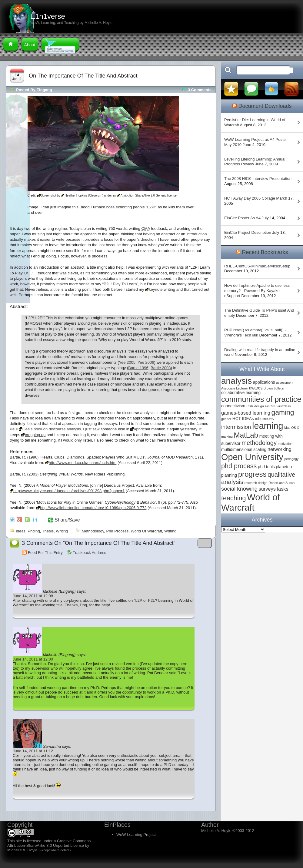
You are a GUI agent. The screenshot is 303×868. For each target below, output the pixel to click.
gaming (283, 412)
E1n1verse (48, 16)
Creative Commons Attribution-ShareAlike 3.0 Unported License (49, 843)
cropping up (35, 435)
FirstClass (283, 406)
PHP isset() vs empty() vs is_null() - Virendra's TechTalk (255, 333)
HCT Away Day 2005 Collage (250, 198)
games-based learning (246, 413)
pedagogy (291, 459)
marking (227, 436)
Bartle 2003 (161, 368)
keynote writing (162, 289)
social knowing (239, 489)
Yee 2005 (127, 362)
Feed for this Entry (45, 553)
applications (264, 382)
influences (264, 419)
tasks (283, 489)
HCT (237, 419)
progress (252, 474)
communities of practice (261, 399)
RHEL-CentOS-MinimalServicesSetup (257, 266)
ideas (21, 531)
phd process (117, 531)
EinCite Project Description (248, 232)
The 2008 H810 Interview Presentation (258, 179)
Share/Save (67, 520)
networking (280, 449)
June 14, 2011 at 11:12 (33, 751)
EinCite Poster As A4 (242, 218)
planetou (284, 467)
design (259, 406)
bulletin (279, 388)
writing (62, 531)
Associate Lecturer (235, 388)
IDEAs (248, 419)
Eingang (44, 90)
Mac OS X (292, 428)
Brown (268, 388)
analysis (236, 381)
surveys (267, 489)
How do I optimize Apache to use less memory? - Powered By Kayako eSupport (257, 291)
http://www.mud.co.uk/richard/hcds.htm (83, 463)
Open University (252, 457)
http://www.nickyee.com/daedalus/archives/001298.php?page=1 (69, 491)
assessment (285, 383)
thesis (48, 531)
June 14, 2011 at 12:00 (33, 659)
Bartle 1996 (138, 368)
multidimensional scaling (244, 450)
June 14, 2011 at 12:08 (33, 596)
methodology (93, 531)
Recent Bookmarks (265, 252)
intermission (236, 427)
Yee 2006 (146, 362)
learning (268, 426)
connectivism (233, 406)
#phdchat (142, 429)
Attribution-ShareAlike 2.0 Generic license (149, 195)
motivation (285, 444)
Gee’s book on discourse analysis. (52, 429)
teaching (233, 498)
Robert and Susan (281, 483)
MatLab (246, 435)
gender (226, 419)
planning (229, 475)
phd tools (266, 467)
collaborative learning (241, 393)
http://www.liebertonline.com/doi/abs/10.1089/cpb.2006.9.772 (93, 508)
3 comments (200, 90)
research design (256, 483)
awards (256, 388)
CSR (250, 406)
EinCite (270, 406)
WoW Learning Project (136, 835)
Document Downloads (265, 106)
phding (34, 531)
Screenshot (49, 195)
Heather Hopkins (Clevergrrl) (84, 195)
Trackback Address (89, 553)
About (30, 45)
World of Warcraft (146, 531)
